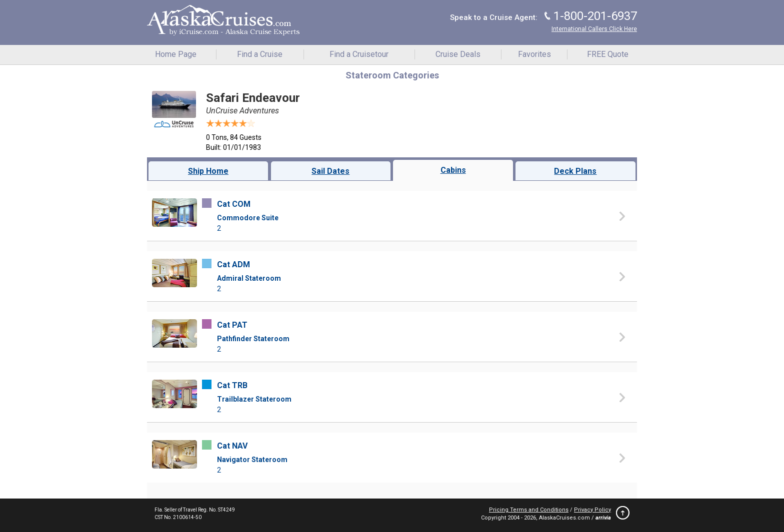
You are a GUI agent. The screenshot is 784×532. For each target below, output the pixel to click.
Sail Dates (330, 171)
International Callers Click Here (594, 29)
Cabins (453, 170)
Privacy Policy (592, 510)
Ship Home (208, 171)
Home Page (176, 54)
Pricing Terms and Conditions (529, 510)
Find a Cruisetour (359, 54)
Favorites (534, 54)
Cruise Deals (458, 54)
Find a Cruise (260, 54)
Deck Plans (575, 171)
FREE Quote (608, 54)
